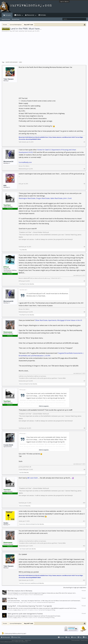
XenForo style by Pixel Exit (35, 642)
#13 (84, 580)
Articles (43, 15)
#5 (84, 281)
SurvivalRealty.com (25, 162)
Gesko (6, 523)
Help (68, 637)
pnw (20, 62)
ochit (14, 595)
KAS (5, 186)
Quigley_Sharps (17, 610)
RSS (85, 637)
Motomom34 (8, 161)
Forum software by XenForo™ (14, 642)
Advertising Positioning (17, 640)
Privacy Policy (84, 640)
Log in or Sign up (64, 1)
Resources (31, 15)
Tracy (21, 250)
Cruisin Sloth (8, 445)
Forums (8, 15)
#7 (84, 381)
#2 (84, 169)
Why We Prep (12, 598)
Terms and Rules (76, 640)
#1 (84, 142)
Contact (61, 637)
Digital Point (28, 640)
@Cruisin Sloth (33, 478)
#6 (84, 312)
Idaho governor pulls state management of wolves (25, 614)
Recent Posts (16, 19)
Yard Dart (21, 247)
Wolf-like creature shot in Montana (20, 591)
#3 (84, 184)
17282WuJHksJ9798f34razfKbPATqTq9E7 (15, 634)
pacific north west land (11, 62)
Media (19, 15)
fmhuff (21, 284)
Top (80, 637)
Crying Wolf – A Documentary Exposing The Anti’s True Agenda (30, 606)
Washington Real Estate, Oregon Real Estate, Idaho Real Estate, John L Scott (45, 198)
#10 (84, 503)
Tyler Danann (28, 31)
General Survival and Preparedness (46, 602)
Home (74, 637)
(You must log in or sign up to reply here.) (75, 588)
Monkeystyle (6, 637)
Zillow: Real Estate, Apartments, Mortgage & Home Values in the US (59, 320)
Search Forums (6, 19)
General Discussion (38, 595)
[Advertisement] (44, 46)
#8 (84, 428)
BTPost (21, 281)
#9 (84, 469)
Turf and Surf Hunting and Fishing (47, 610)
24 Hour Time (16, 637)
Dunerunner (22, 381)
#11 (84, 521)
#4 (84, 247)
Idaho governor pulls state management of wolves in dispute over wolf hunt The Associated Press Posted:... (34, 616)
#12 (84, 546)
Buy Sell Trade (14, 31)
